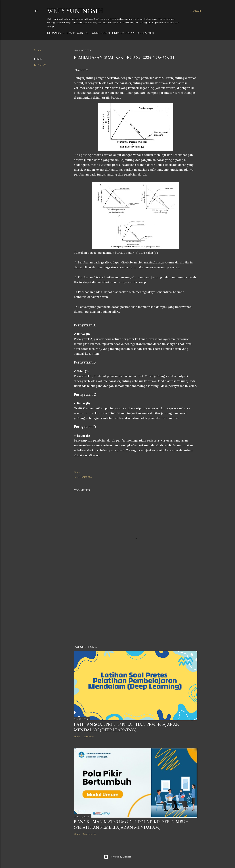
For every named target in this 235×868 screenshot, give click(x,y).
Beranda (54, 33)
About (105, 33)
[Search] (195, 11)
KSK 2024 (40, 65)
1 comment (88, 737)
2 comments (89, 834)
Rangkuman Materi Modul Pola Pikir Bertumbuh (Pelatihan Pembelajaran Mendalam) (131, 824)
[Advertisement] (136, 611)
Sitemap (69, 33)
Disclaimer (145, 33)
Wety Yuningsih (75, 11)
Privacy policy (123, 33)
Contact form (88, 33)
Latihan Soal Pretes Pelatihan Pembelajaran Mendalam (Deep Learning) (127, 727)
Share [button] (38, 50)
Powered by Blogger (117, 857)
